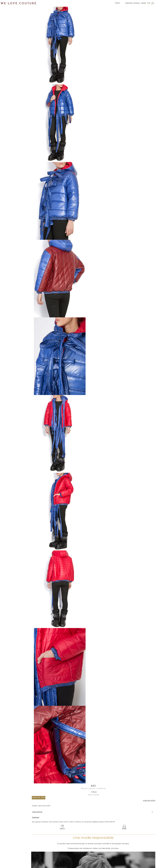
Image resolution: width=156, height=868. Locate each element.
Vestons (9, 59)
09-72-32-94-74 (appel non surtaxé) (93, 822)
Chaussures (8, 65)
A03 (111, 8)
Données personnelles (136, 846)
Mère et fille (8, 89)
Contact (144, 3)
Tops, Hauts (11, 54)
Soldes (6, 95)
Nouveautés (8, 18)
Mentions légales (134, 841)
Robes (8, 48)
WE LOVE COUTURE (19, 3)
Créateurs (7, 83)
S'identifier (129, 3)
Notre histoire (9, 12)
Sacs (5, 71)
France (117, 3)
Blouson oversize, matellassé (61, 5)
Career (130, 853)
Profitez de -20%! (97, 20)
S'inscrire (137, 3)
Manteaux (10, 36)
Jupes (8, 30)
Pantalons (10, 42)
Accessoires (8, 77)
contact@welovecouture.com (135, 822)
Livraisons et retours (135, 843)
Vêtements (8, 24)
